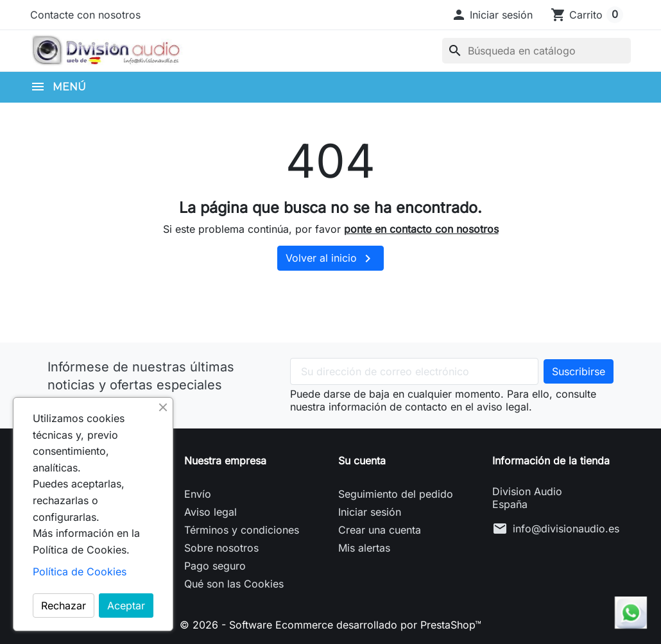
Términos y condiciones (242, 530)
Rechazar (64, 606)
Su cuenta (362, 461)
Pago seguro (215, 566)
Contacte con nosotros (85, 15)
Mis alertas (364, 548)
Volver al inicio (330, 258)
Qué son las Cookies (234, 584)
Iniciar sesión (370, 512)
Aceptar (126, 606)
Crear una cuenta (380, 530)
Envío (198, 494)
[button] (492, 15)
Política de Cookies (80, 572)
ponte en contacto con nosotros (421, 229)
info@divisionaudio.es (566, 529)
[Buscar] (537, 51)
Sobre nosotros (221, 548)
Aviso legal (210, 512)
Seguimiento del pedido (396, 494)
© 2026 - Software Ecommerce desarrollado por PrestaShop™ (330, 625)
